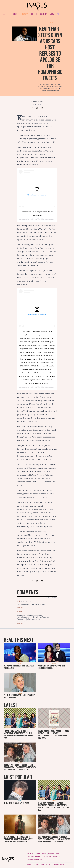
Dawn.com (30, 864)
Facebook (37, 854)
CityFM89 (37, 864)
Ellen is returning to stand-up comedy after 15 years (20, 696)
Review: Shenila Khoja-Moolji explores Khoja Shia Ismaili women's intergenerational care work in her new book (54, 734)
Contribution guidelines (35, 860)
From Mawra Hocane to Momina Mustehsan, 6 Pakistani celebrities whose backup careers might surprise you (19, 734)
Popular (54, 598)
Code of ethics (47, 857)
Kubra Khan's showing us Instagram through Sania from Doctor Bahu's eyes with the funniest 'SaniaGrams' (20, 767)
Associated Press (38, 101)
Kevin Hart (33, 219)
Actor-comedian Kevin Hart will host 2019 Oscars (19, 667)
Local (52, 14)
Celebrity (24, 14)
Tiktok (57, 854)
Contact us (30, 854)
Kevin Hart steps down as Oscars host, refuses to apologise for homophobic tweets (50, 54)
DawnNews (49, 864)
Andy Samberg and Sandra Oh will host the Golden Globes (54, 667)
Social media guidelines (35, 857)
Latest (15, 14)
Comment (44, 14)
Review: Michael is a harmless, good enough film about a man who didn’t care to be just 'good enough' (18, 839)
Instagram (51, 854)
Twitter (44, 854)
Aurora (43, 864)
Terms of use (56, 857)
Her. (59, 14)
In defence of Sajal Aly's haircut (17, 803)
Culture (34, 14)
